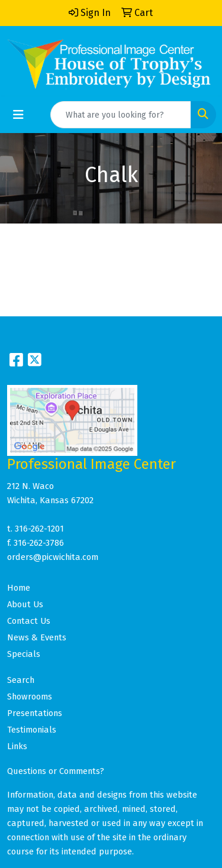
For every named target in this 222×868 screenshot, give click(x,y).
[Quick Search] (121, 115)
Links (17, 746)
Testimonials (32, 730)
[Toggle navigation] (18, 115)
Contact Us (29, 621)
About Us (25, 604)
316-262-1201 (39, 529)
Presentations (35, 713)
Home (19, 588)
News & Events (37, 637)
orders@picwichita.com (53, 557)
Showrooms (30, 697)
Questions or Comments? (56, 771)
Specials (24, 654)
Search (21, 680)
